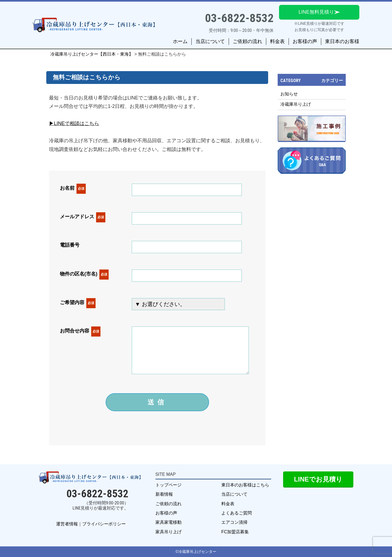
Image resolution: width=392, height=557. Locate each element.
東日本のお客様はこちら (245, 485)
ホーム (180, 41)
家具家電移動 (169, 522)
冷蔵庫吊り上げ (296, 104)
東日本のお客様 (342, 41)
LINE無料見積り (316, 12)
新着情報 (164, 494)
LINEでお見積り (318, 479)
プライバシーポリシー (104, 524)
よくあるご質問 (237, 513)
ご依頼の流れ (247, 41)
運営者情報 (67, 524)
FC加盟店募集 (235, 532)
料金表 (277, 41)
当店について (210, 41)
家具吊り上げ (169, 532)
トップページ (169, 485)
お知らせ (289, 94)
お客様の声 (305, 41)
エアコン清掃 (234, 522)
